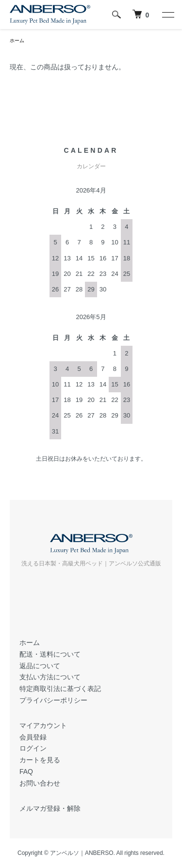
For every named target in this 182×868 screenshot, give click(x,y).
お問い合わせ (40, 783)
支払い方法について (50, 677)
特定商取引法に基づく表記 (60, 689)
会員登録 (33, 737)
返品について (40, 666)
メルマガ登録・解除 (50, 808)
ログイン (33, 748)
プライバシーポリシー (53, 700)
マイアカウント (43, 725)
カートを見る (40, 760)
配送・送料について (50, 654)
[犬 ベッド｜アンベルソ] (141, 15)
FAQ (26, 772)
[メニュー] (167, 15)
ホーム (17, 40)
